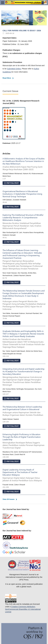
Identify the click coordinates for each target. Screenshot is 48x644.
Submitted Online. (14, 69)
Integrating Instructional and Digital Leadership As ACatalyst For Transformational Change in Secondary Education (24, 377)
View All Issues (9, 499)
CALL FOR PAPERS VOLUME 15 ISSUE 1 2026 (22, 30)
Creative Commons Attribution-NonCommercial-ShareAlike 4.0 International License (23, 609)
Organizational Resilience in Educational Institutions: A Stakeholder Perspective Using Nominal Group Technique (22, 194)
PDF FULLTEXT (12, 183)
